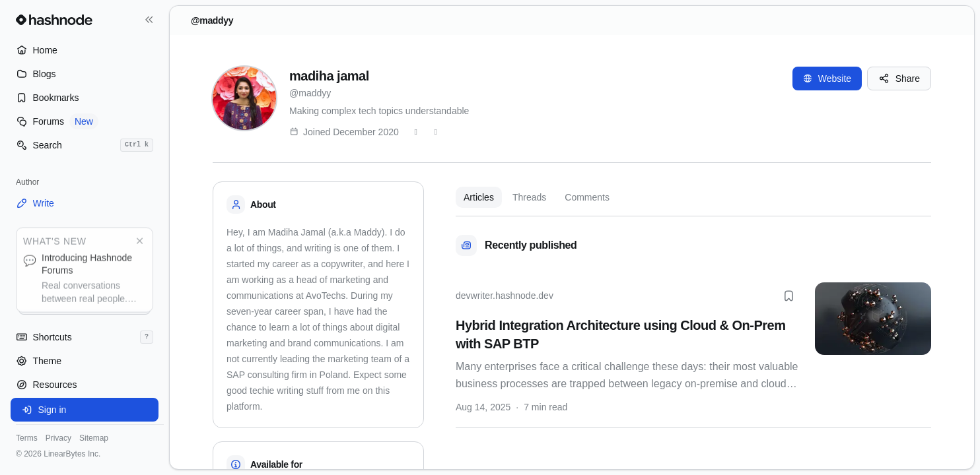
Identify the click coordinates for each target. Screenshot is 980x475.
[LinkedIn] (436, 132)
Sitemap (94, 438)
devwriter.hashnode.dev (505, 296)
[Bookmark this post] (788, 296)
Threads (529, 197)
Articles (479, 197)
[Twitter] (416, 132)
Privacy (58, 438)
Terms (27, 438)
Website (827, 79)
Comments (587, 197)
